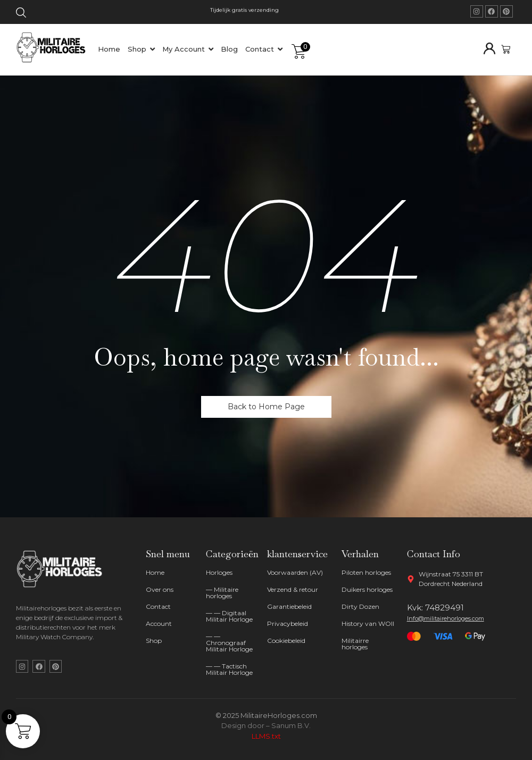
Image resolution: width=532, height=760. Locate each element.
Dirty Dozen (360, 606)
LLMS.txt (266, 736)
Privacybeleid (288, 623)
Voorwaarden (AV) (295, 572)
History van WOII (368, 623)
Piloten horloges (366, 572)
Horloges (219, 572)
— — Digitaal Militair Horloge (229, 616)
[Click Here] (21, 14)
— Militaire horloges (222, 593)
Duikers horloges (367, 589)
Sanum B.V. (291, 725)
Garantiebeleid (289, 606)
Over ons (160, 589)
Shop (154, 641)
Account (159, 623)
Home (155, 572)
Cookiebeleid (286, 641)
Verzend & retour (293, 589)
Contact (158, 606)
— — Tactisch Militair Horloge (229, 669)
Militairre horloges (355, 644)
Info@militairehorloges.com (446, 618)
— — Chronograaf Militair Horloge (229, 643)
